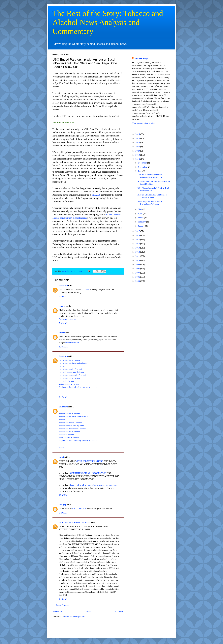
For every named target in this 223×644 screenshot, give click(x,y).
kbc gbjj (63, 505)
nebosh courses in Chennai (70, 369)
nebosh (62, 366)
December (143, 163)
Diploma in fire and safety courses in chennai (78, 387)
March (141, 218)
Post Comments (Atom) (74, 617)
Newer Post (58, 611)
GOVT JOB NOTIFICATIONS (90, 461)
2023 (138, 142)
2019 (138, 155)
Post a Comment (63, 605)
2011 (138, 256)
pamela (62, 306)
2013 (138, 248)
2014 (138, 244)
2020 (138, 151)
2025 (138, 134)
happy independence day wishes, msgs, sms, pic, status (94, 485)
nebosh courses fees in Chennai (72, 375)
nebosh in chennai (67, 381)
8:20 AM (63, 513)
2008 (138, 269)
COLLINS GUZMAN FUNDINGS (75, 522)
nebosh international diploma (71, 372)
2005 (138, 281)
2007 (138, 273)
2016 (138, 235)
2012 (138, 252)
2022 (138, 147)
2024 (138, 138)
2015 (138, 240)
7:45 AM (63, 448)
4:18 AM (63, 599)
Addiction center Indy (68, 319)
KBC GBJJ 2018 (79, 509)
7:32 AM (63, 323)
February (142, 222)
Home (89, 611)
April (140, 214)
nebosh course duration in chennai (73, 363)
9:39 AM (63, 297)
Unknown (63, 285)
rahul (61, 457)
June (140, 171)
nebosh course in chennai (70, 360)
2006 (138, 277)
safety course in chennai (69, 384)
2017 (138, 231)
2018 (138, 159)
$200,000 (96, 195)
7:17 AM (63, 397)
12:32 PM (63, 495)
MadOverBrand (72, 343)
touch (87, 289)
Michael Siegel (142, 58)
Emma (62, 333)
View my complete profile (143, 123)
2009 (138, 264)
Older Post (118, 611)
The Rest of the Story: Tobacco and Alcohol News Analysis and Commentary (108, 22)
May (140, 209)
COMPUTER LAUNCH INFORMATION (89, 473)
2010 (138, 260)
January (142, 226)
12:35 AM (63, 347)
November (143, 167)
